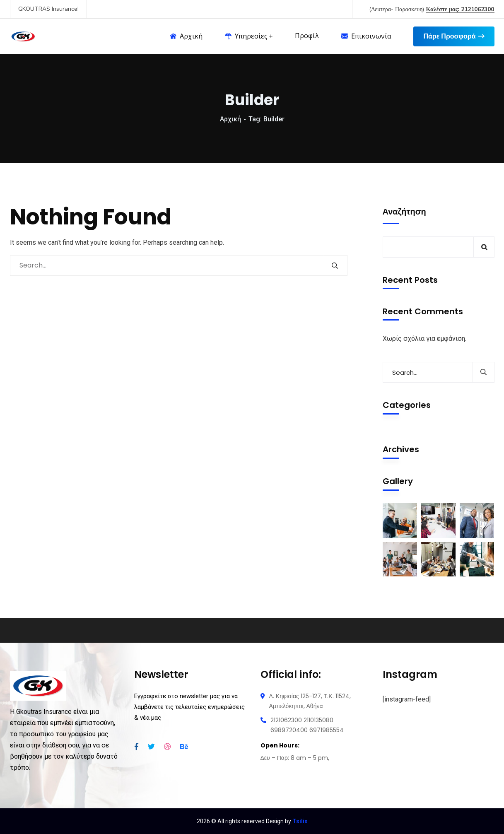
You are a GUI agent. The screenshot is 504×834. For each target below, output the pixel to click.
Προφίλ (307, 36)
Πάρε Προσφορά (454, 36)
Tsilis (300, 821)
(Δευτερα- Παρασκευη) (432, 9)
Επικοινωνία (366, 36)
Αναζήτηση (404, 212)
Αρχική (230, 119)
